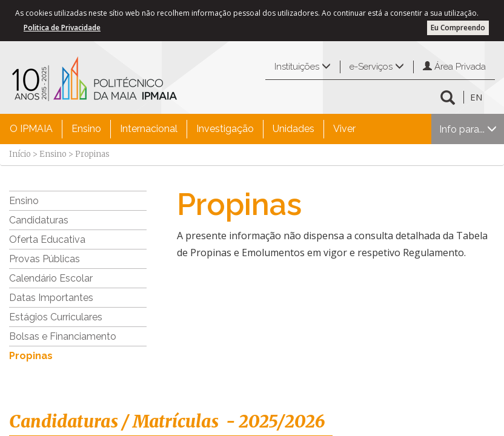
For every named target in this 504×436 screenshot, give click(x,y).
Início (20, 154)
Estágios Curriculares (56, 317)
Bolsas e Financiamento (63, 336)
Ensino (86, 129)
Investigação (225, 129)
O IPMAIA (31, 129)
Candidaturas (39, 220)
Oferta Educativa (47, 239)
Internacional (149, 129)
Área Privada (454, 67)
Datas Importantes (51, 298)
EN (476, 97)
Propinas (31, 356)
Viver (344, 129)
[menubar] (183, 129)
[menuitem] (31, 129)
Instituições (303, 67)
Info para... (468, 129)
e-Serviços (377, 67)
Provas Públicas (45, 259)
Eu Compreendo (458, 28)
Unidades (293, 129)
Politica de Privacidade (62, 28)
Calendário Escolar (51, 278)
